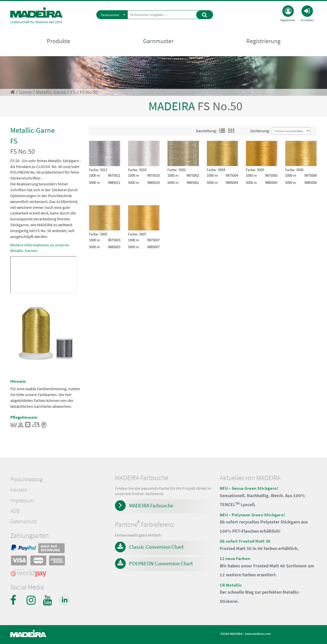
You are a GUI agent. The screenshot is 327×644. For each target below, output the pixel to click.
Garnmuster (158, 41)
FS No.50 (89, 92)
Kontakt (19, 490)
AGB (15, 511)
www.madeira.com (258, 634)
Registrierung (263, 41)
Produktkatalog (26, 479)
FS (73, 92)
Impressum (22, 500)
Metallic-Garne (51, 92)
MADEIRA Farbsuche (151, 505)
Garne (25, 92)
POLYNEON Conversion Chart (161, 563)
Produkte (59, 41)
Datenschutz (23, 521)
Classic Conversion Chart (156, 547)
